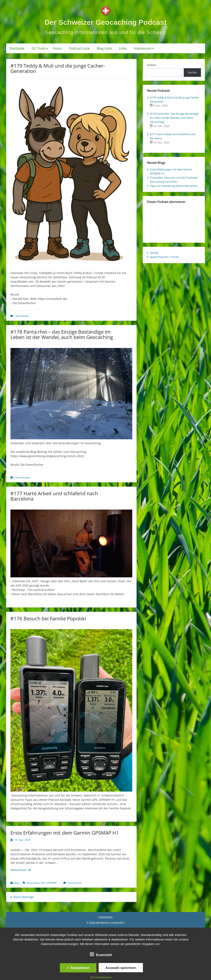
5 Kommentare (22, 478)
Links (123, 48)
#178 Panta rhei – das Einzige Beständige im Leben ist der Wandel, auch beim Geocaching (62, 334)
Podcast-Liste (79, 48)
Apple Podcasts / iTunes (164, 257)
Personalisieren (101, 977)
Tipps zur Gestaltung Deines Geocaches (174, 186)
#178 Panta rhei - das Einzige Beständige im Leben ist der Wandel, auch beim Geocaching (174, 118)
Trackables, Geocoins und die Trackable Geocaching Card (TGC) (174, 180)
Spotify (154, 253)
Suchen (151, 65)
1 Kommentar (21, 316)
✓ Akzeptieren (78, 968)
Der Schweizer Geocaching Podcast (105, 22)
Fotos (57, 48)
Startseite (17, 48)
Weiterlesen (27, 870)
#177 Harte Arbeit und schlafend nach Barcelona (54, 496)
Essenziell (101, 954)
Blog (17, 883)
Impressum (143, 48)
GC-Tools (39, 48)
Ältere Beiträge (22, 897)
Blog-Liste (104, 48)
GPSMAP (52, 883)
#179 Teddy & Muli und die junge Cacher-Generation (58, 68)
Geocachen (33, 883)
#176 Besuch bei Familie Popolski (48, 618)
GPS (43, 883)
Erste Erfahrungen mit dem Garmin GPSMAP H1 (65, 833)
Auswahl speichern (121, 968)
